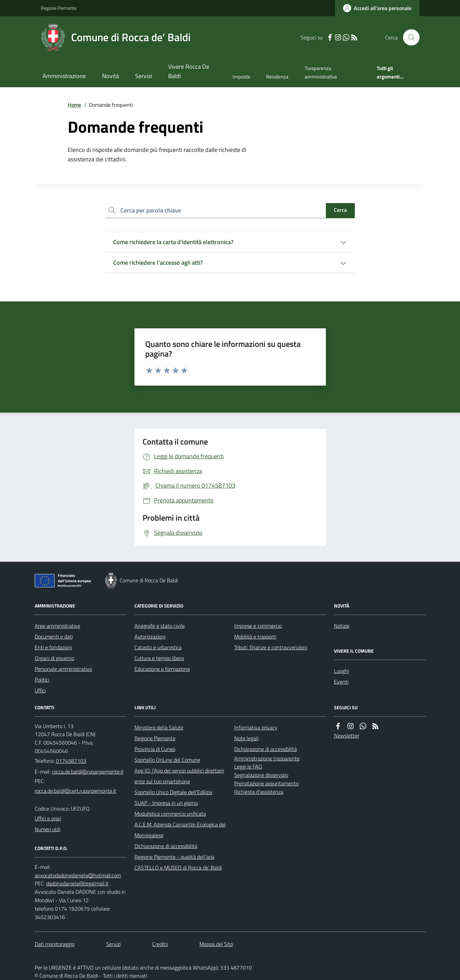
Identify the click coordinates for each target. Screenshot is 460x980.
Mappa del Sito (216, 944)
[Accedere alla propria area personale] (377, 8)
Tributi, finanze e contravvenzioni (271, 647)
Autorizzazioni (150, 636)
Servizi (144, 76)
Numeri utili (48, 829)
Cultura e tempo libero (159, 658)
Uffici (40, 690)
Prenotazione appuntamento (266, 783)
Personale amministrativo (63, 669)
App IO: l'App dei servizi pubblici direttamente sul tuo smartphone (179, 776)
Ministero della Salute (159, 727)
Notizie (342, 626)
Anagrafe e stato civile (160, 626)
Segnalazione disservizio (261, 775)
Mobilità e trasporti (255, 636)
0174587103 (71, 761)
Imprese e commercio (258, 626)
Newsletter (347, 736)
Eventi (341, 682)
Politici (42, 680)
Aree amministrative (57, 626)
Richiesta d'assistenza (259, 792)
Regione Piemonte (59, 8)
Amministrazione (64, 76)
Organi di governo (54, 658)
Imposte (241, 77)
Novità (111, 76)
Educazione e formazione (162, 669)
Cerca (340, 210)
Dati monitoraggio (55, 944)
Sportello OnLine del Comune (167, 760)
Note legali (246, 738)
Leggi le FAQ (248, 766)
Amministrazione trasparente (267, 758)
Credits (160, 944)
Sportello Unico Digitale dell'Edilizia (173, 792)
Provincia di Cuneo (155, 749)
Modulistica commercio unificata (170, 814)
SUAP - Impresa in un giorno (166, 803)
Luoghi (341, 671)
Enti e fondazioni (53, 647)
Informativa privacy (256, 727)
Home (74, 105)
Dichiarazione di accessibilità (166, 846)
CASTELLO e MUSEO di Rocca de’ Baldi (178, 868)
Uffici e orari (48, 818)
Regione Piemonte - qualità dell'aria (174, 857)
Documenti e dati (54, 636)
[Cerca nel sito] (408, 37)
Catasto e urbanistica (158, 647)
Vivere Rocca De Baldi (189, 71)
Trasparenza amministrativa (321, 72)
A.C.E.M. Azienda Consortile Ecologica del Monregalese (180, 830)
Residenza (277, 77)
